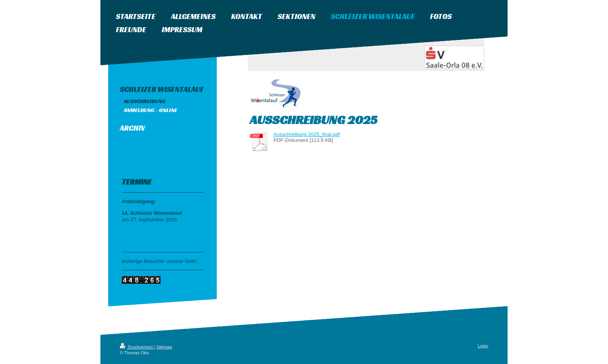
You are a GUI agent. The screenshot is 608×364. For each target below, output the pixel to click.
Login (483, 346)
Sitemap (164, 347)
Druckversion (137, 347)
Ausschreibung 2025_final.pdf (307, 134)
